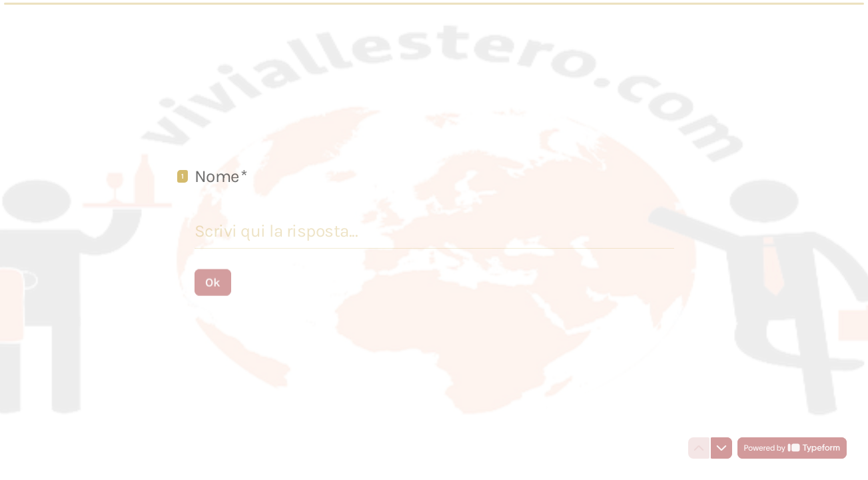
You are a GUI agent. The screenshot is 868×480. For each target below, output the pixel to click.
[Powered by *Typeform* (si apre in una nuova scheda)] (792, 448)
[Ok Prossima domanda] (213, 282)
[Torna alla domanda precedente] (699, 448)
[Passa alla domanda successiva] (721, 448)
